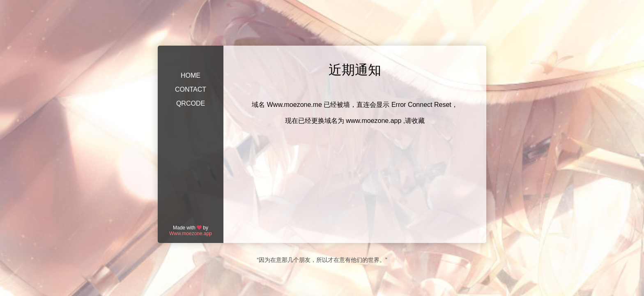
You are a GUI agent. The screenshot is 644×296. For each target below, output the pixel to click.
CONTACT (191, 89)
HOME (191, 75)
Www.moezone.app (191, 234)
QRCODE (191, 103)
